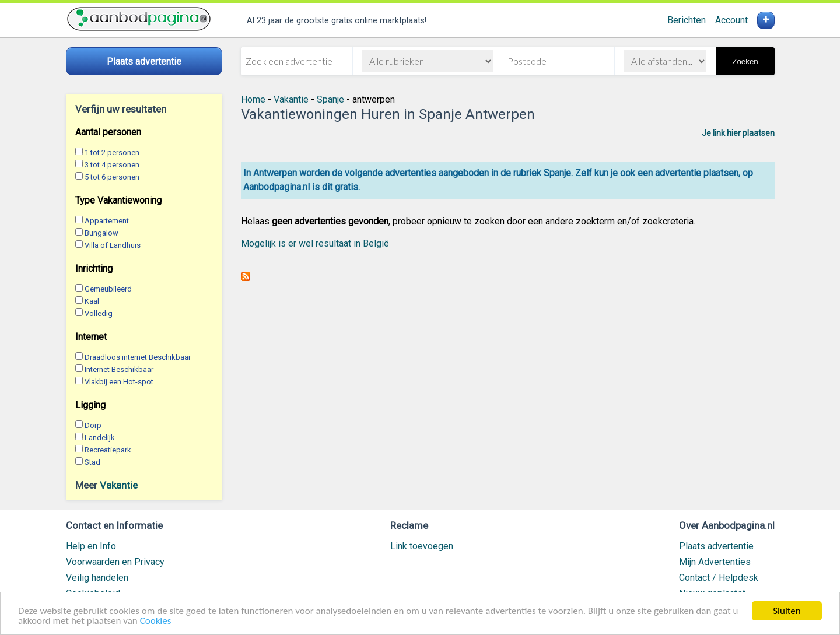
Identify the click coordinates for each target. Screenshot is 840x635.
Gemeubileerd (108, 289)
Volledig (99, 313)
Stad (92, 462)
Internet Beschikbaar (119, 369)
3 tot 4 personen (112, 165)
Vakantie (119, 485)
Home (253, 99)
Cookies (156, 621)
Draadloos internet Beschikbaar (138, 357)
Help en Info (91, 546)
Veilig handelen (97, 578)
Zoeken (745, 62)
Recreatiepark (108, 450)
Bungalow (101, 233)
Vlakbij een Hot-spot (119, 382)
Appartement (107, 221)
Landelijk (100, 438)
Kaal (92, 301)
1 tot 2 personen (112, 152)
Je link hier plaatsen (738, 133)
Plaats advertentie (716, 546)
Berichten (687, 20)
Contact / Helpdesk (719, 578)
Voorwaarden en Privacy (115, 562)
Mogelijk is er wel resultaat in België (315, 243)
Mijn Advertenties (715, 562)
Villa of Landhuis (113, 245)
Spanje (330, 99)
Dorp (93, 425)
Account (731, 20)
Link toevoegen (422, 546)
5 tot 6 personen (112, 177)
